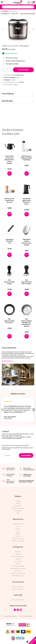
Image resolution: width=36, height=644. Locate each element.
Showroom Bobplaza (18, 587)
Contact (18, 526)
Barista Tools (15, 14)
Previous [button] (3, 29)
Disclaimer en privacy (18, 538)
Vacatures (18, 501)
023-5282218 (20, 600)
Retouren (18, 529)
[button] (32, 640)
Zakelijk (18, 503)
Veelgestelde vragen (18, 524)
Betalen (18, 533)
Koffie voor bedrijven (18, 589)
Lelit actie (18, 559)
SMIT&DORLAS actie (18, 576)
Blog (18, 513)
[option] (18, 29)
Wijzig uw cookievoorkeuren (10, 616)
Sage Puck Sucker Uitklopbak (28, 14)
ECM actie (18, 554)
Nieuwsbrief (18, 506)
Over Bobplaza (18, 511)
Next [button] (33, 29)
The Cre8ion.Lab (28, 616)
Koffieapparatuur (5, 14)
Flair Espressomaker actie (18, 556)
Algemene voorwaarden (18, 541)
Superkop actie (18, 571)
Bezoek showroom (7, 361)
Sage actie (18, 564)
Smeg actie (18, 552)
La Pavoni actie (18, 561)
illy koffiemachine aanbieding (18, 568)
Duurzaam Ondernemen (18, 508)
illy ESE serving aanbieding (18, 573)
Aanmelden (26, 455)
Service (18, 531)
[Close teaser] (27, 642)
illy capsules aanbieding (18, 566)
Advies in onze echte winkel (27, 475)
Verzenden (18, 536)
